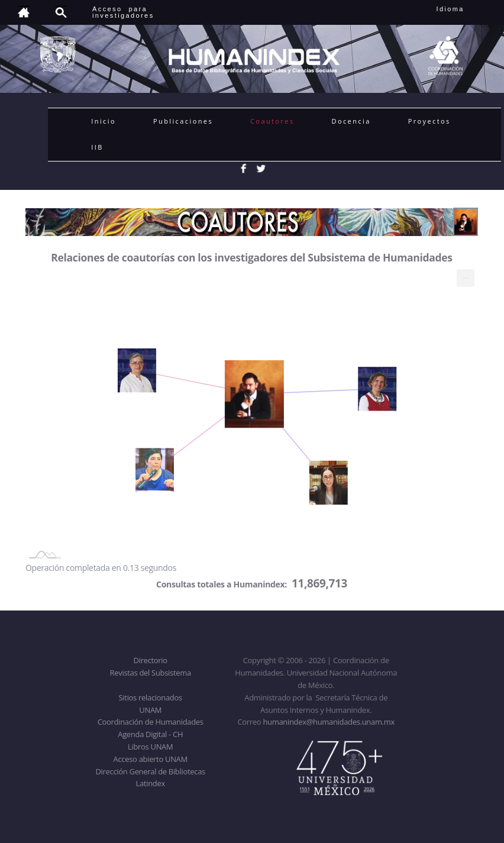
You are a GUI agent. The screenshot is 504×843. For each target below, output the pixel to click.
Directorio (151, 660)
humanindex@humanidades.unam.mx (329, 722)
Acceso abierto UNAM (151, 759)
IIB (97, 147)
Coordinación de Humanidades (151, 722)
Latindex (151, 783)
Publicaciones (183, 121)
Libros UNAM (150, 747)
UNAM (150, 710)
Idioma (465, 9)
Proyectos (429, 121)
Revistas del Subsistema (151, 673)
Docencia (351, 121)
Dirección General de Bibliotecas (150, 771)
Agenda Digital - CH (150, 734)
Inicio (104, 121)
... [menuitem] (466, 275)
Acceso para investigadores (123, 12)
